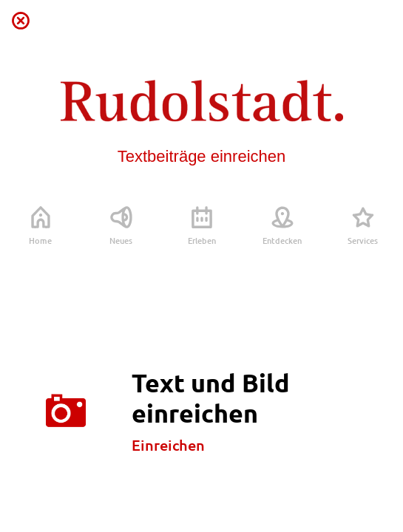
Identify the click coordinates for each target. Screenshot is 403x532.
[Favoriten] (382, 21)
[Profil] (344, 21)
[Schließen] (21, 21)
